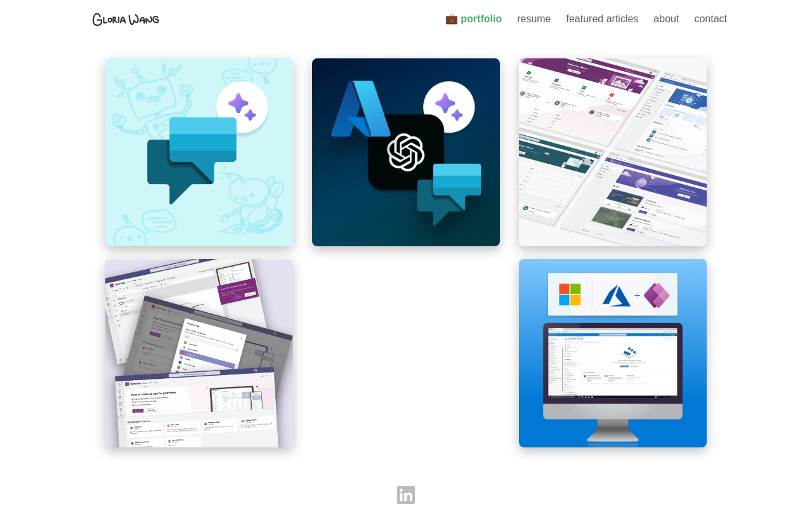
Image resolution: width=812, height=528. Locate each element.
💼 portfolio (474, 19)
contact (710, 19)
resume (534, 19)
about (666, 19)
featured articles (603, 19)
